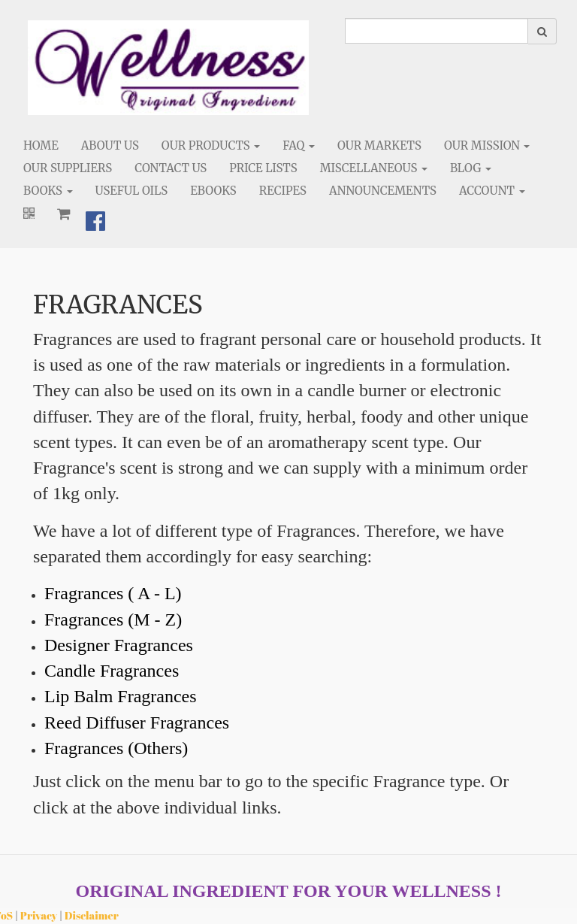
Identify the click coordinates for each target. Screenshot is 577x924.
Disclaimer (92, 915)
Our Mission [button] (487, 145)
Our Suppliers (68, 168)
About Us (110, 145)
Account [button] (492, 191)
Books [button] (48, 191)
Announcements (383, 191)
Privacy (39, 915)
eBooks (213, 191)
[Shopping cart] (64, 214)
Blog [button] (471, 168)
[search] (437, 31)
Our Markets (379, 145)
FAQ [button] (299, 145)
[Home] (168, 68)
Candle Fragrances (112, 671)
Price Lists (263, 168)
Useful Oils (132, 191)
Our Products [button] (211, 145)
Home (41, 145)
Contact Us (171, 168)
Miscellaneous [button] (374, 168)
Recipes (283, 191)
